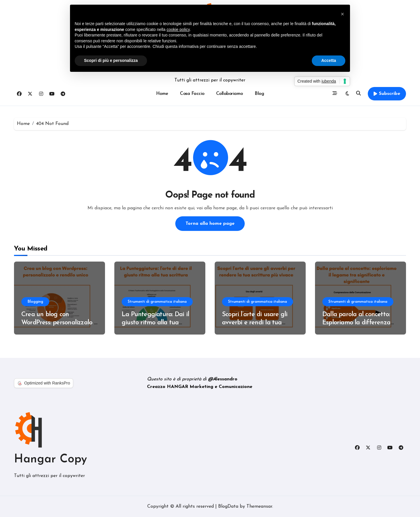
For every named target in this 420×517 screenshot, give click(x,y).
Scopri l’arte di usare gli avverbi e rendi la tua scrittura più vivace (255, 323)
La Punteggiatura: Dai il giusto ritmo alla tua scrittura (155, 323)
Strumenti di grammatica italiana (157, 302)
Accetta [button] (329, 60)
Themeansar (259, 506)
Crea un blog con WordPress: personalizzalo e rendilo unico (59, 323)
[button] (342, 14)
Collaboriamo (230, 94)
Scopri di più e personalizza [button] (111, 60)
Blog (259, 94)
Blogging (35, 302)
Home (162, 94)
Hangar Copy (50, 459)
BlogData (228, 506)
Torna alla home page (210, 224)
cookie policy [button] (178, 29)
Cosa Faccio (192, 94)
